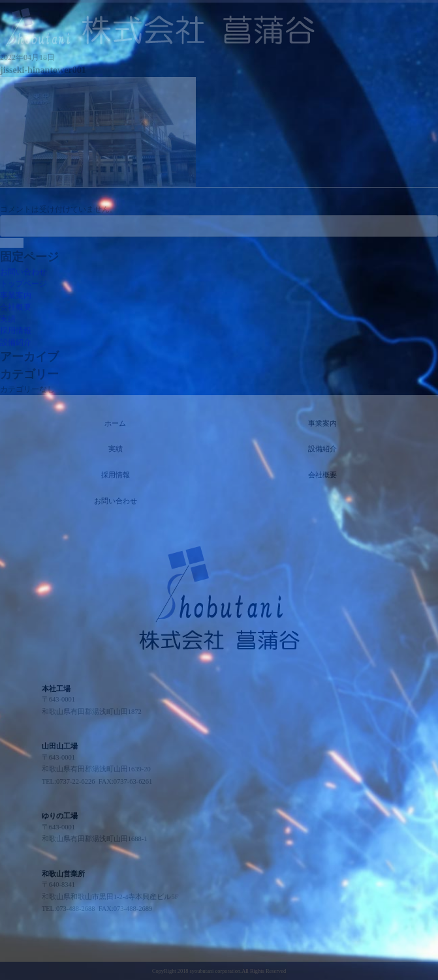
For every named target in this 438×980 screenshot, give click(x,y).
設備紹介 (16, 342)
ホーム (115, 423)
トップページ (23, 284)
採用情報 (16, 331)
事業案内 (16, 295)
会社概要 (16, 307)
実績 (8, 319)
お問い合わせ (23, 272)
